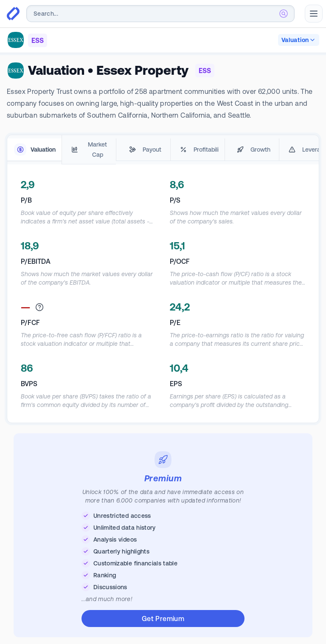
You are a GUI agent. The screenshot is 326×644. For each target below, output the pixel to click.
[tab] (34, 150)
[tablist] (163, 150)
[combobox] (160, 14)
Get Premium (163, 619)
